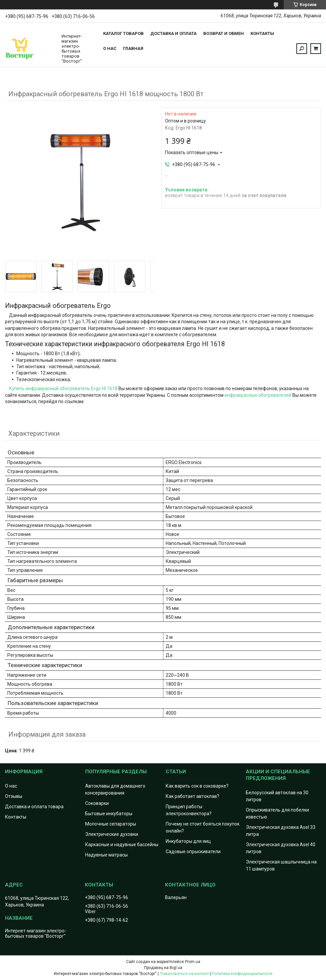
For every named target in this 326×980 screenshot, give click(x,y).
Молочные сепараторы (111, 824)
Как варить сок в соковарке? (197, 786)
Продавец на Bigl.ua (163, 968)
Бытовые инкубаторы (109, 814)
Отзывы (14, 796)
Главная (133, 48)
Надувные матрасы (106, 855)
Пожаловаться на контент (184, 974)
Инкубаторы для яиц (188, 841)
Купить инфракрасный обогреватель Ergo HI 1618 (63, 388)
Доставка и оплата (173, 33)
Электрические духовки (112, 834)
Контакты (262, 33)
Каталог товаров (123, 33)
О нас (110, 48)
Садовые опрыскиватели (193, 852)
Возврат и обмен (224, 33)
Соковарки (97, 803)
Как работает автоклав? (192, 796)
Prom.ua (193, 962)
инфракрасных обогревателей (258, 395)
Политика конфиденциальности (242, 974)
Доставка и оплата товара (34, 807)
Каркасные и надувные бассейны (122, 845)
